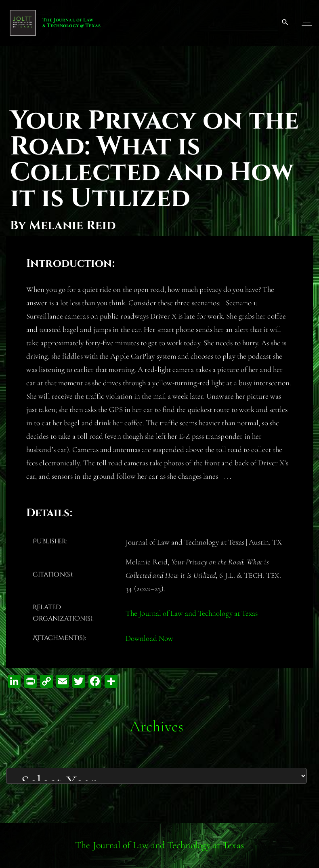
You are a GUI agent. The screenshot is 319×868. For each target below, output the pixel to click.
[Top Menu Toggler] (307, 23)
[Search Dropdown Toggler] (285, 23)
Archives (157, 726)
